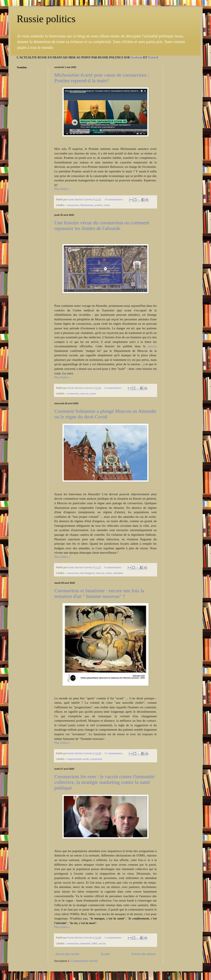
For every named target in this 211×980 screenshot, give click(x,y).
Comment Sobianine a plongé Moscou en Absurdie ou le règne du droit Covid (105, 414)
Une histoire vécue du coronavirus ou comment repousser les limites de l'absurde (102, 225)
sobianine (118, 573)
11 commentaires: (114, 753)
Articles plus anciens (143, 954)
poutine (99, 205)
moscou (84, 394)
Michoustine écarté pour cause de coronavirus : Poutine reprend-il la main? (102, 78)
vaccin (102, 943)
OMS (95, 943)
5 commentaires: (114, 938)
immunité (85, 943)
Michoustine (87, 205)
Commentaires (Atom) (84, 961)
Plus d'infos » (62, 189)
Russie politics (46, 19)
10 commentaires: (114, 200)
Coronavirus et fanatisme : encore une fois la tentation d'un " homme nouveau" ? (99, 593)
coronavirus (73, 205)
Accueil (105, 954)
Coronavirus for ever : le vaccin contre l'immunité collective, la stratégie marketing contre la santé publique (104, 782)
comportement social (77, 759)
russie (107, 205)
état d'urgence (88, 573)
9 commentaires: (114, 388)
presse (152, 346)
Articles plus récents (67, 954)
